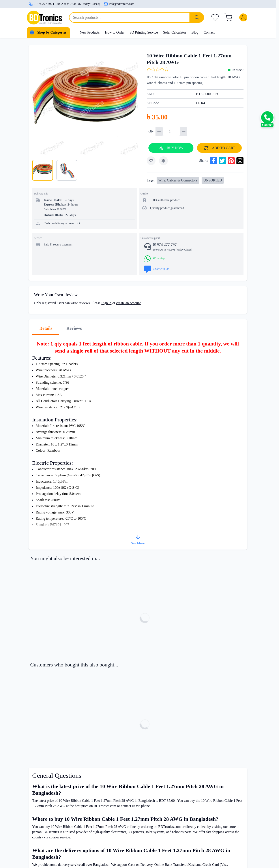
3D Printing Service (144, 32)
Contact (209, 32)
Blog (195, 32)
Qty (152, 131)
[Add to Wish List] (151, 161)
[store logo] (44, 18)
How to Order (115, 32)
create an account (128, 303)
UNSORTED (213, 180)
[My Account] (244, 17)
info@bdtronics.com (119, 4)
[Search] (197, 17)
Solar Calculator (175, 32)
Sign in (107, 303)
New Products (90, 32)
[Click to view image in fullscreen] (85, 102)
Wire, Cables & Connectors (178, 180)
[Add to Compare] (163, 161)
